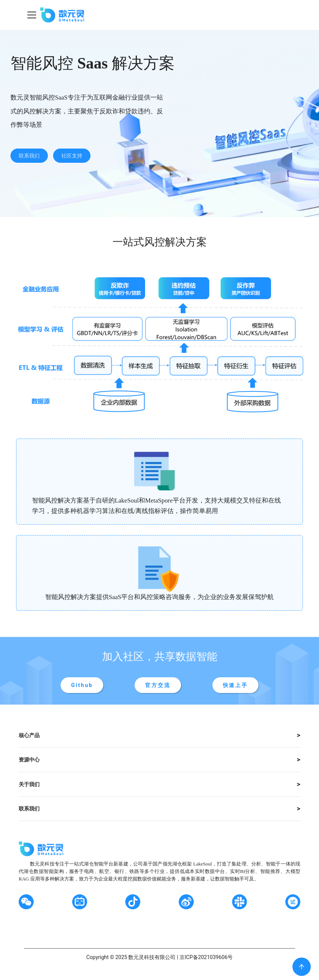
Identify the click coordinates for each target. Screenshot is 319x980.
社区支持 (72, 156)
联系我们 (29, 156)
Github (82, 685)
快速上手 (235, 685)
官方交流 (158, 685)
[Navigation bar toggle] (32, 15)
